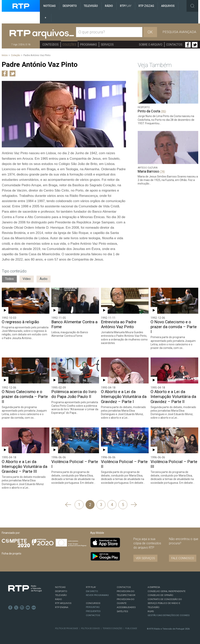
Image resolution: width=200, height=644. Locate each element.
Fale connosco (183, 558)
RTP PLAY (91, 587)
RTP (126, 6)
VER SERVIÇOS (145, 558)
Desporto (70, 6)
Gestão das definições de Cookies (169, 615)
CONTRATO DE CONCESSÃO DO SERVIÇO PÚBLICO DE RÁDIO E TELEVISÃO (165, 603)
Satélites (122, 611)
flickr (34, 608)
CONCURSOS (93, 603)
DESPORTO (61, 591)
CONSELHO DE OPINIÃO (160, 595)
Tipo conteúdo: (14, 271)
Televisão (91, 6)
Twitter (195, 45)
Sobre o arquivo (151, 45)
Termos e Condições (112, 628)
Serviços (107, 45)
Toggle (192, 6)
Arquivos (168, 6)
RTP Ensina (62, 607)
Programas (88, 45)
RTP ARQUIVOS (63, 603)
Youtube (28, 608)
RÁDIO (58, 599)
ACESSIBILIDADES (126, 607)
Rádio (109, 6)
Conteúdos (50, 45)
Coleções (69, 45)
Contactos (174, 45)
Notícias (50, 6)
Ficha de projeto (12, 554)
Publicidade (131, 628)
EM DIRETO (92, 591)
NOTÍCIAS (60, 587)
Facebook (188, 45)
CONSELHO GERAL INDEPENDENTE (167, 591)
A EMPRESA (154, 587)
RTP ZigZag (146, 6)
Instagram (22, 608)
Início (5, 55)
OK (150, 32)
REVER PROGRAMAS (97, 595)
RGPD (151, 611)
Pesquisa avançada (179, 32)
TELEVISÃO (61, 595)
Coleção (16, 55)
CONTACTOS (124, 587)
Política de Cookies (90, 628)
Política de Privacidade (67, 628)
